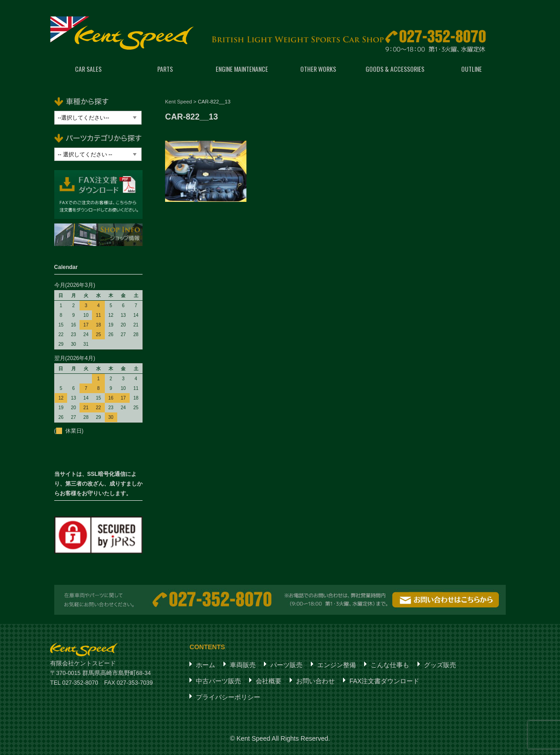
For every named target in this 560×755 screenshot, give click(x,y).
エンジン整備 (337, 665)
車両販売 (243, 665)
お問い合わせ (315, 681)
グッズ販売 (440, 665)
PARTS (165, 69)
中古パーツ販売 (218, 681)
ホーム (206, 665)
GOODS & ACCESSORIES (395, 69)
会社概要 (269, 681)
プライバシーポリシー (228, 697)
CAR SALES (88, 69)
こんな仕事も (390, 665)
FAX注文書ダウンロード (384, 681)
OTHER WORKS (318, 69)
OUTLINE (471, 69)
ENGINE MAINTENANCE (242, 69)
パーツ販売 (286, 665)
